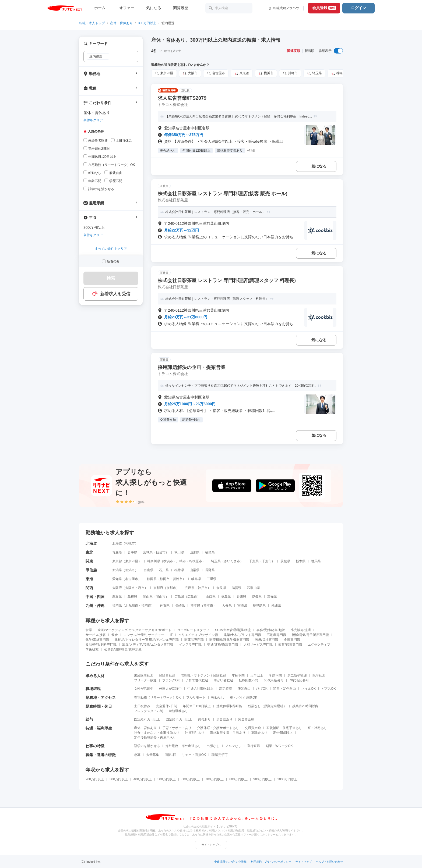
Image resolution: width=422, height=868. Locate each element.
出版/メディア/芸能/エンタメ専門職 (148, 645)
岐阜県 (196, 579)
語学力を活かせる (147, 746)
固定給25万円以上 (147, 719)
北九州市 (132, 606)
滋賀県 (237, 588)
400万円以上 (143, 779)
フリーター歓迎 (145, 680)
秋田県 (179, 552)
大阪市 (130, 588)
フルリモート (196, 698)
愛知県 (117, 579)
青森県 (117, 552)
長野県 (210, 570)
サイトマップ (304, 862)
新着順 (310, 51)
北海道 (117, 543)
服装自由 (244, 689)
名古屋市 (132, 579)
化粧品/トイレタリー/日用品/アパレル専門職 (147, 640)
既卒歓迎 (319, 675)
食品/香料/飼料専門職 (101, 645)
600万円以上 (191, 779)
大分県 (227, 606)
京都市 (171, 588)
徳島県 (226, 597)
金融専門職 (292, 640)
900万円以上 (262, 779)
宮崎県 (242, 606)
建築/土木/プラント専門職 (242, 635)
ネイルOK (309, 689)
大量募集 (153, 755)
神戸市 (203, 588)
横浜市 (168, 561)
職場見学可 (220, 755)
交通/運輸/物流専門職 (223, 645)
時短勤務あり (178, 711)
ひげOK (262, 689)
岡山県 (148, 597)
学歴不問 (275, 675)
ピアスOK (328, 689)
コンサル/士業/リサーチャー (144, 635)
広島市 (192, 597)
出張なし (213, 746)
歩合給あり (224, 719)
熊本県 (195, 606)
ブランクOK (171, 680)
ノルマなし (233, 746)
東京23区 (132, 561)
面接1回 (170, 755)
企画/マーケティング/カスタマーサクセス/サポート (135, 630)
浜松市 (178, 579)
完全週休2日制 (166, 706)
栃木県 (301, 561)
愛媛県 (257, 597)
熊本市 (208, 606)
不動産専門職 (276, 635)
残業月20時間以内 (305, 706)
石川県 (164, 570)
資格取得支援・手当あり (228, 733)
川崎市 (181, 561)
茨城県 (285, 561)
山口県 (211, 597)
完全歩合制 (246, 719)
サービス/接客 (96, 635)
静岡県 (152, 579)
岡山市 (161, 597)
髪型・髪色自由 (284, 689)
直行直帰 (254, 746)
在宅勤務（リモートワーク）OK (157, 698)
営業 (89, 630)
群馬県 (316, 561)
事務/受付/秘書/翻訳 (271, 630)
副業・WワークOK (279, 746)
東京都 (117, 561)
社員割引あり (195, 733)
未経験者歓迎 (144, 675)
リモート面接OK (194, 755)
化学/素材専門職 (97, 640)
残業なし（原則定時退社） (267, 706)
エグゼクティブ (319, 645)
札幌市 (130, 543)
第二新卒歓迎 (297, 675)
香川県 (241, 597)
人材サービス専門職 (258, 645)
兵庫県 (190, 588)
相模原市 (196, 561)
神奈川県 (154, 561)
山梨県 (195, 570)
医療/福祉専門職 (267, 640)
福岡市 (146, 606)
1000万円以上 (287, 779)
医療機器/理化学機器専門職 (229, 640)
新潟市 (130, 570)
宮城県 (148, 552)
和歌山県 (254, 588)
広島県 (179, 597)
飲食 (115, 635)
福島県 (210, 552)
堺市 (141, 588)
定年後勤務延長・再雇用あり (155, 738)
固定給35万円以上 (179, 719)
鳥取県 (117, 597)
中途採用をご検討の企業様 (230, 862)
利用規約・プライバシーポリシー (271, 862)
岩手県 (132, 552)
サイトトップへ (211, 845)
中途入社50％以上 (200, 689)
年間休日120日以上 (197, 706)
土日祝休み (142, 706)
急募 (137, 755)
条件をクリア (93, 120)
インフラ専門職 (190, 645)
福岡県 (117, 606)
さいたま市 (232, 561)
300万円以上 (147, 23)
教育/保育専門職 (290, 645)
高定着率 (226, 689)
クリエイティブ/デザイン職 (198, 635)
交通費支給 (253, 728)
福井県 (179, 570)
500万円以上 (167, 779)
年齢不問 (238, 675)
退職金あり (259, 733)
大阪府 (117, 588)
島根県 (132, 597)
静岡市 (165, 579)
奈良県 (221, 588)
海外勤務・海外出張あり (183, 746)
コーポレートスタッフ (193, 630)
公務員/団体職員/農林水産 (123, 649)
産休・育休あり (121, 23)
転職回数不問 (248, 680)
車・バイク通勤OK (243, 698)
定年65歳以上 (283, 733)
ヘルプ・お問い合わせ (329, 862)
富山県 (149, 570)
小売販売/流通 (301, 630)
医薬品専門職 (194, 640)
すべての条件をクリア (111, 249)
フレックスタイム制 (149, 711)
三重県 (212, 579)
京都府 (158, 588)
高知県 (272, 597)
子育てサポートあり (177, 728)
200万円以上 (95, 779)
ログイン (358, 8)
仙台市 (161, 552)
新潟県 (117, 570)
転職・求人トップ (92, 23)
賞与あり (204, 719)
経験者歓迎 (167, 675)
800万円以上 (238, 779)
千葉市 (267, 561)
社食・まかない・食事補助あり (157, 733)
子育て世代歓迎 (197, 680)
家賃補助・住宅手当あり (284, 728)
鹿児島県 (259, 606)
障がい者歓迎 (223, 680)
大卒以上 (257, 675)
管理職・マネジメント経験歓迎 (203, 675)
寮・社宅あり (317, 728)
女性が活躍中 (144, 689)
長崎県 (180, 606)
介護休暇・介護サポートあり (218, 728)
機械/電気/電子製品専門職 (310, 635)
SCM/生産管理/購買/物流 (233, 630)
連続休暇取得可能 (229, 706)
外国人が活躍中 (170, 689)
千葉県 (254, 561)
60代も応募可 (274, 680)
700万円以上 (214, 779)
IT (171, 635)
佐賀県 (165, 606)
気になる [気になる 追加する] (319, 166)
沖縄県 (276, 606)
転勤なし (218, 698)
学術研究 (92, 649)
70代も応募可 (299, 680)
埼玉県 (216, 561)
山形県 (195, 552)
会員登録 (324, 8)
